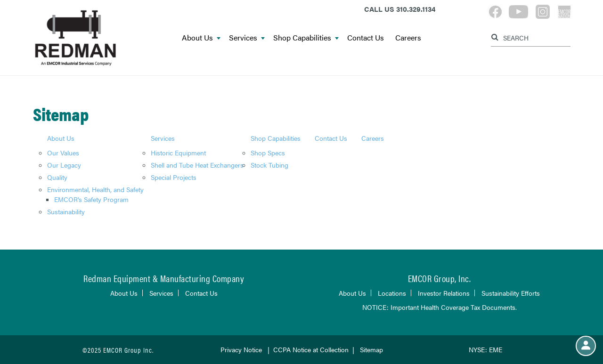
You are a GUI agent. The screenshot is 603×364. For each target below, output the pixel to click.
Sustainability (66, 211)
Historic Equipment (178, 153)
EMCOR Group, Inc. (440, 278)
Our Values (63, 153)
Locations (392, 293)
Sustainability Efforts (511, 293)
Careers (408, 38)
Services (247, 38)
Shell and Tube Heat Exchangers (197, 165)
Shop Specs (268, 153)
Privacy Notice (242, 349)
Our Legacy (64, 165)
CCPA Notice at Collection (311, 349)
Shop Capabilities (306, 38)
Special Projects (174, 177)
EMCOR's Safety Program (91, 199)
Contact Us (366, 38)
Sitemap (371, 349)
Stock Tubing (269, 165)
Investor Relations (444, 293)
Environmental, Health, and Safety (95, 189)
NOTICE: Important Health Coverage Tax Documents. (440, 307)
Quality (57, 177)
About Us (201, 38)
